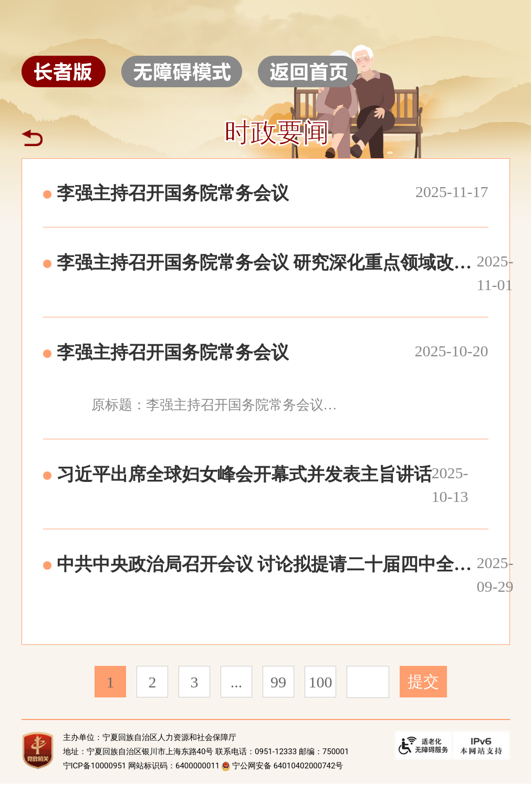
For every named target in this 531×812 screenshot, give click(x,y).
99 (278, 682)
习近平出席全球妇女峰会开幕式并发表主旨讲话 (244, 474)
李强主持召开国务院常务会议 (173, 193)
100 (321, 682)
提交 (423, 681)
